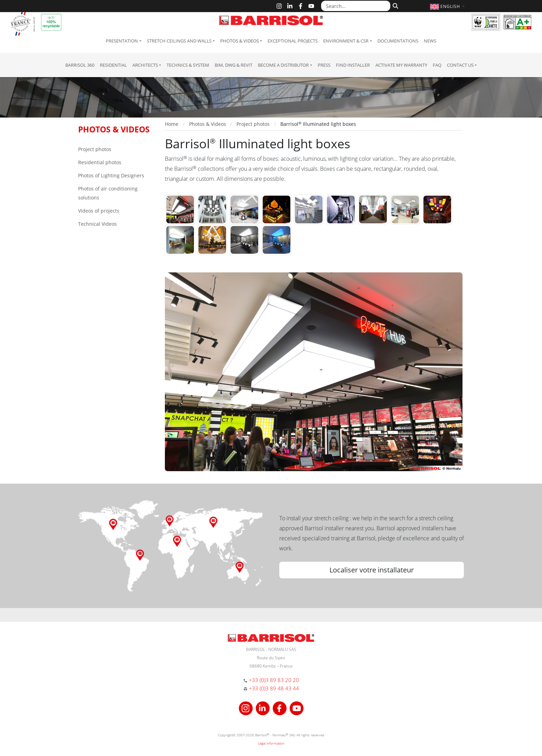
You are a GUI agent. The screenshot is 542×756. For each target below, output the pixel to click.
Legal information (271, 743)
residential (113, 65)
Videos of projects (99, 211)
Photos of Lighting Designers (111, 175)
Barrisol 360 (80, 65)
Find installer (353, 65)
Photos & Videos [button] (240, 41)
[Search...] (356, 6)
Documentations (398, 41)
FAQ (437, 65)
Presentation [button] (122, 41)
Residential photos (100, 162)
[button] (448, 6)
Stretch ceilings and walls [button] (179, 41)
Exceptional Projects (293, 41)
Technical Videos (97, 224)
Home (172, 124)
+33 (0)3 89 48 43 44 (274, 688)
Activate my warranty (401, 65)
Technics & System (188, 65)
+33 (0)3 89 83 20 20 (274, 680)
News (430, 41)
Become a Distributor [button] (283, 65)
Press (324, 65)
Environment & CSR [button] (346, 41)
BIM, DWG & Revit (233, 65)
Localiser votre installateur (372, 570)
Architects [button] (145, 65)
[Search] (395, 5)
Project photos (95, 149)
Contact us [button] (460, 65)
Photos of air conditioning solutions (108, 193)
